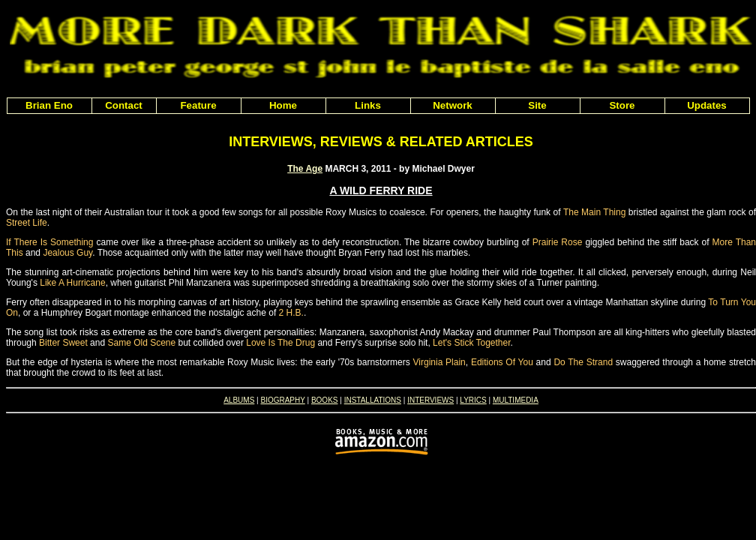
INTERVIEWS (430, 400)
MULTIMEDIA (516, 400)
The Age (305, 169)
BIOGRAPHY (282, 400)
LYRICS (473, 400)
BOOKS (325, 400)
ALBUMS (239, 400)
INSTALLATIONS (373, 400)
